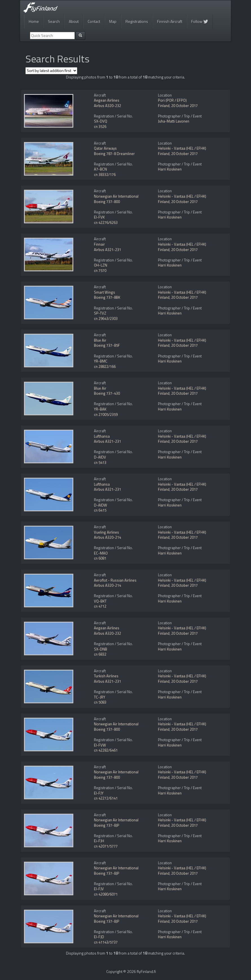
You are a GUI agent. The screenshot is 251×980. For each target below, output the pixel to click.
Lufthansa (102, 436)
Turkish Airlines (106, 676)
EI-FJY (99, 793)
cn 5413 (100, 462)
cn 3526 (100, 126)
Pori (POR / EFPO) (172, 100)
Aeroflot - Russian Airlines (115, 580)
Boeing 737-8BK (107, 297)
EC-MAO (101, 553)
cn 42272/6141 (106, 798)
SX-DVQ (101, 121)
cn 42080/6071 (106, 894)
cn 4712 (100, 606)
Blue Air (100, 340)
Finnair (99, 244)
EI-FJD (99, 937)
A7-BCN (100, 169)
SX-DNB (101, 649)
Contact (94, 21)
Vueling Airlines (106, 532)
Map (113, 21)
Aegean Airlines (107, 100)
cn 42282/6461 (106, 750)
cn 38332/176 (105, 174)
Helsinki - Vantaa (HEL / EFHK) (182, 148)
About (74, 21)
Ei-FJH (99, 841)
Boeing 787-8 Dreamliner (114, 154)
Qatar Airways (105, 148)
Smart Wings (104, 292)
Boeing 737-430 (107, 393)
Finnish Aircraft (170, 21)
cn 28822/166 (105, 366)
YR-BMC (101, 361)
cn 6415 (100, 510)
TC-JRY (100, 697)
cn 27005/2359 (106, 414)
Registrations (137, 21)
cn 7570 (100, 270)
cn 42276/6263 (106, 222)
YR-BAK (100, 409)
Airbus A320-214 (107, 537)
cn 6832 (100, 654)
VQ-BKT (100, 601)
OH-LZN (101, 265)
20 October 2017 (184, 106)
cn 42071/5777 (106, 846)
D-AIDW (101, 505)
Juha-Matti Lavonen (174, 121)
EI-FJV (99, 889)
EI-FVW (100, 745)
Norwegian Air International (116, 196)
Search (54, 21)
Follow (200, 21)
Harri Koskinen (170, 169)
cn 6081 (100, 558)
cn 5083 (100, 702)
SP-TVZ (100, 313)
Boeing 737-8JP (107, 825)
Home (34, 21)
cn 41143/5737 (106, 942)
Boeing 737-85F (107, 345)
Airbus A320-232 (107, 106)
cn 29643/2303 (106, 318)
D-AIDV (100, 457)
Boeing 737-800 (107, 202)
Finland (164, 106)
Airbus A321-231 (107, 250)
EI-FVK (99, 217)
